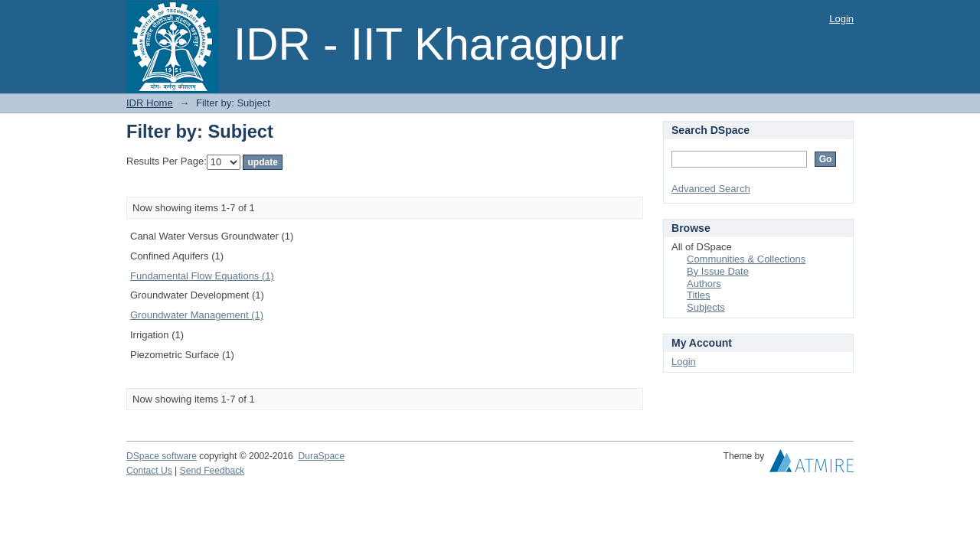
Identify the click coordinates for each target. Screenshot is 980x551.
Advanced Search (711, 189)
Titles (699, 295)
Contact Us (149, 471)
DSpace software (162, 456)
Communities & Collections (746, 259)
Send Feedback (212, 471)
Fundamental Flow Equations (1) (202, 276)
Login (841, 19)
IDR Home (150, 103)
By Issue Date (718, 271)
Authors (704, 284)
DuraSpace (321, 456)
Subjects (706, 307)
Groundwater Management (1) (197, 315)
